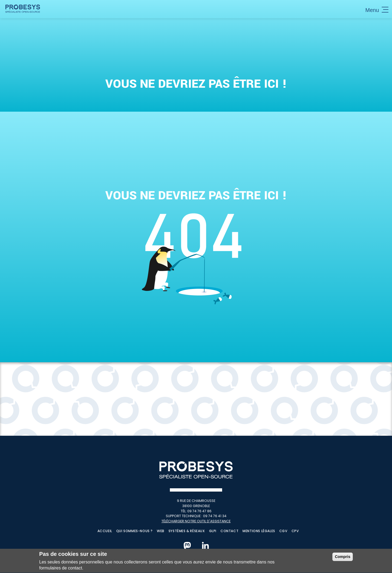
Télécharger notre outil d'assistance (196, 521)
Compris (343, 558)
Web (161, 531)
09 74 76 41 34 (215, 516)
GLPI (213, 531)
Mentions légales (259, 531)
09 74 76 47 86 (199, 511)
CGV (283, 531)
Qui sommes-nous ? (134, 531)
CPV (295, 531)
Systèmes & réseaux (187, 531)
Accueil (105, 531)
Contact (229, 531)
